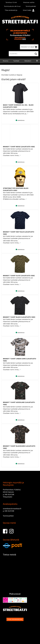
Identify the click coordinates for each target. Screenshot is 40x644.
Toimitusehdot (31, 6)
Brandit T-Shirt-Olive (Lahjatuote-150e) (19, 276)
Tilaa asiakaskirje (11, 10)
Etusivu (5, 61)
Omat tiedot (29, 10)
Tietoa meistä (9, 555)
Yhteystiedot (8, 497)
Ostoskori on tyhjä (29, 47)
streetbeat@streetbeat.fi (12, 509)
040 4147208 (9, 494)
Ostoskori (28, 61)
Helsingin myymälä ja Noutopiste (13, 484)
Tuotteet (16, 61)
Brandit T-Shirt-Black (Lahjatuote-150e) (19, 317)
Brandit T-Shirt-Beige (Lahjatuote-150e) (19, 147)
